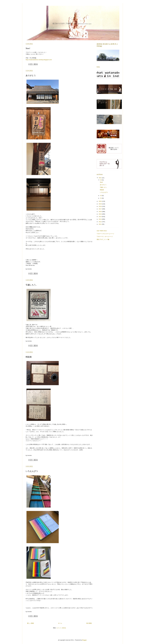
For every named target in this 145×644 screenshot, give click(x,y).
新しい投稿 (30, 623)
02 (101, 196)
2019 (100, 204)
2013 (100, 219)
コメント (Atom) (61, 628)
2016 (100, 212)
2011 (100, 224)
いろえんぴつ (32, 471)
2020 (100, 201)
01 (101, 198)
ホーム (60, 623)
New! (28, 48)
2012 (100, 222)
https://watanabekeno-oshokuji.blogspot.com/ (39, 60)
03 (101, 180)
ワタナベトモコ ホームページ (105, 234)
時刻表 (29, 357)
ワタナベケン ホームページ (105, 236)
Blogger (84, 640)
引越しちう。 (32, 285)
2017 (100, 209)
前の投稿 (89, 623)
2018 (100, 206)
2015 (100, 214)
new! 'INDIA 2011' (102, 231)
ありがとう (31, 75)
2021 (100, 178)
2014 (100, 217)
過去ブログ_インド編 (103, 239)
